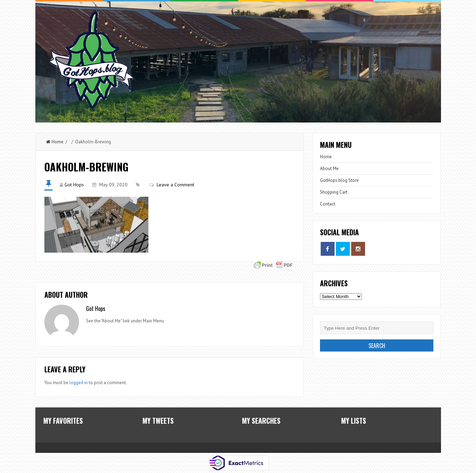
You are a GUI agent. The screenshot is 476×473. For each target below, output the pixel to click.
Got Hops (74, 185)
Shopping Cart (334, 192)
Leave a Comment (175, 185)
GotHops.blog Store (339, 180)
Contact (328, 204)
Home (55, 142)
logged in (79, 383)
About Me (329, 168)
